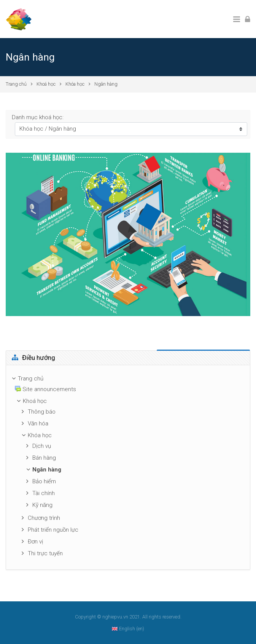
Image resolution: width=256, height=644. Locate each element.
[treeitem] (128, 379)
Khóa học (75, 84)
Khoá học (46, 84)
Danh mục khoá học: (38, 117)
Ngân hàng (106, 84)
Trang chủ (16, 84)
